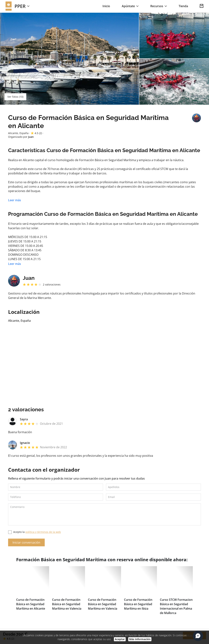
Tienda (183, 6)
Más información (140, 639)
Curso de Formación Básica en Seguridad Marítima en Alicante (31, 604)
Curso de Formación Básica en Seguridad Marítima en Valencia (67, 604)
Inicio (106, 6)
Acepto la (34, 532)
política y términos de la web (43, 532)
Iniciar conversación (26, 542)
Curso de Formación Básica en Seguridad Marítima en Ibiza (138, 604)
